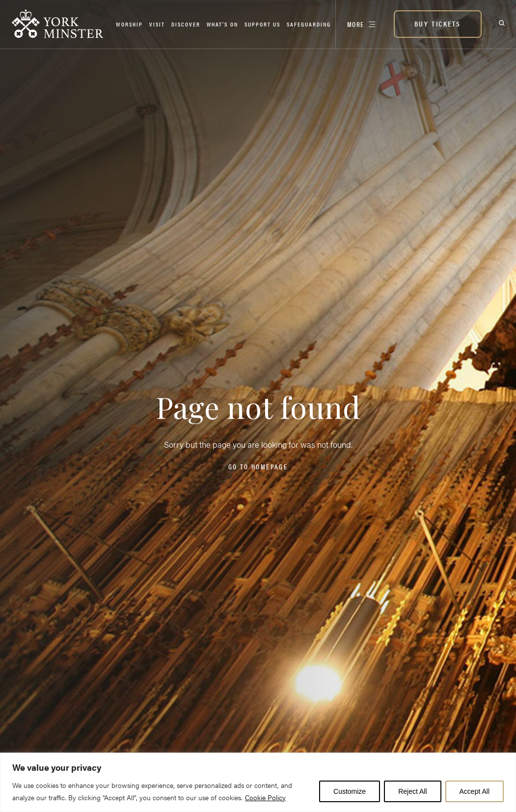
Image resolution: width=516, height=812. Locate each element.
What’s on (222, 24)
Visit (157, 24)
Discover (186, 24)
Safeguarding (309, 24)
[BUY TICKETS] (438, 24)
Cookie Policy (265, 797)
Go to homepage (258, 466)
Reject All (412, 791)
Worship (129, 24)
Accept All (475, 791)
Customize (350, 791)
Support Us (262, 24)
